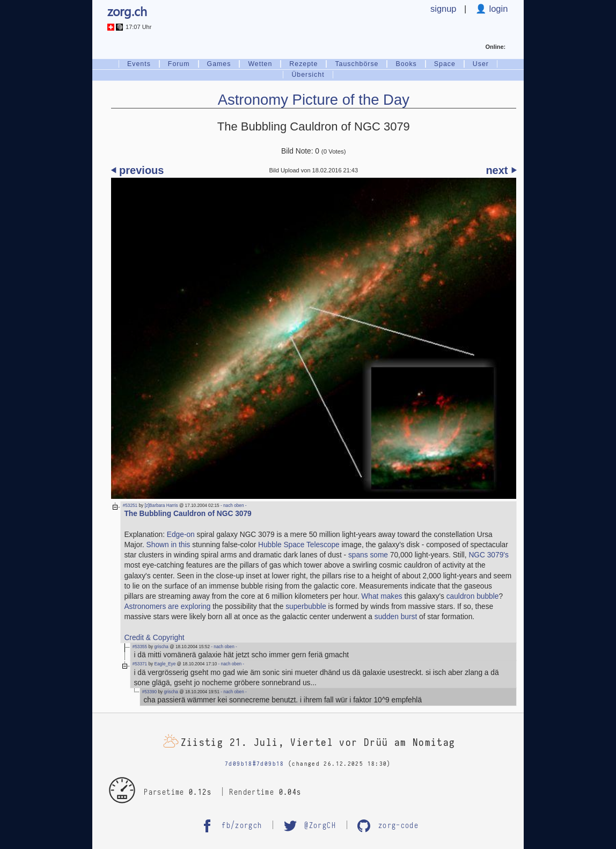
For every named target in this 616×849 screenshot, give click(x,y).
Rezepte (303, 64)
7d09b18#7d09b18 (255, 764)
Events (139, 64)
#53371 (140, 664)
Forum (179, 64)
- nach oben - (233, 506)
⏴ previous (138, 170)
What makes (382, 596)
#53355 (140, 647)
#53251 (130, 506)
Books (406, 64)
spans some (368, 555)
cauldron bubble (473, 596)
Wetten (260, 64)
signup (443, 9)
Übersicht (308, 75)
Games (219, 64)
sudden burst (396, 617)
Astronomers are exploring (167, 607)
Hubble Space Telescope (299, 545)
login (497, 9)
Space (445, 64)
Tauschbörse (357, 64)
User (481, 64)
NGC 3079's (488, 555)
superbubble (306, 607)
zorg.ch (127, 11)
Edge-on (181, 535)
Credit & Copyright (154, 638)
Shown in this (168, 545)
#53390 (149, 692)
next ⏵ (501, 170)
